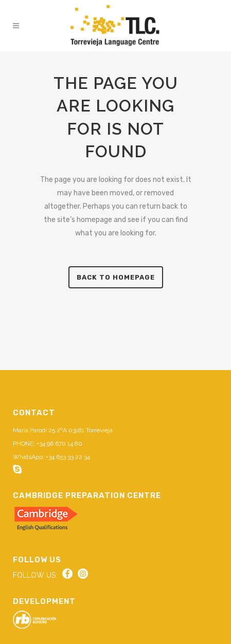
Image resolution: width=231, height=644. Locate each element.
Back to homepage (116, 277)
